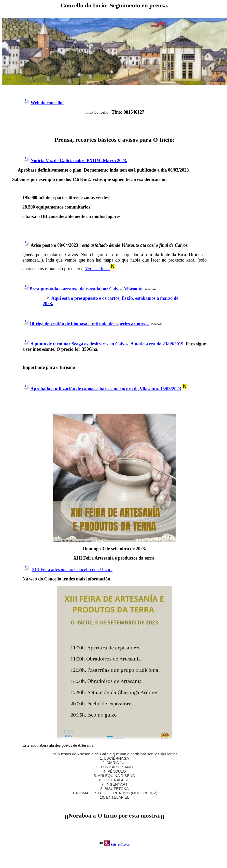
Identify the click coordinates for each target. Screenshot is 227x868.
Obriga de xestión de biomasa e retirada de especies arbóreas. (89, 324)
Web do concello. (47, 103)
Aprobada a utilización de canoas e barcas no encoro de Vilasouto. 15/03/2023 (106, 389)
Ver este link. (98, 269)
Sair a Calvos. (114, 844)
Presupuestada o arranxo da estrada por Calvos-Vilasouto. (87, 289)
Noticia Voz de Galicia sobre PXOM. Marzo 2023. (79, 161)
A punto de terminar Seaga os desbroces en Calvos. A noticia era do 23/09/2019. (108, 344)
